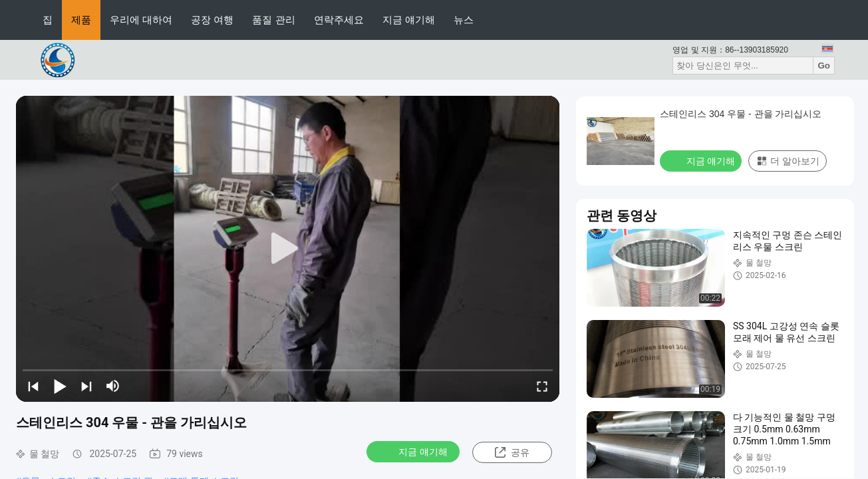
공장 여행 (212, 20)
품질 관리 (273, 20)
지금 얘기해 (409, 20)
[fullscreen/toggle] (542, 386)
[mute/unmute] (113, 386)
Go (824, 66)
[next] (86, 386)
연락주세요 (339, 20)
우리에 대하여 (141, 20)
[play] (288, 249)
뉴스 (464, 20)
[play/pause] (60, 386)
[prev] (33, 386)
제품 (81, 20)
